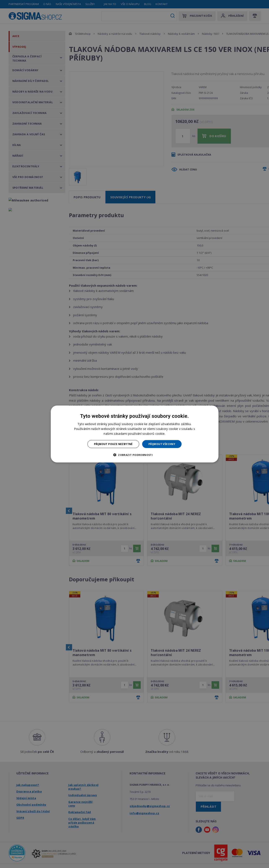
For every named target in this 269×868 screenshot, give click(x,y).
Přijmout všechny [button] (162, 444)
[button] (134, 455)
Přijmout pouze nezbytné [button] (113, 444)
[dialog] (135, 434)
